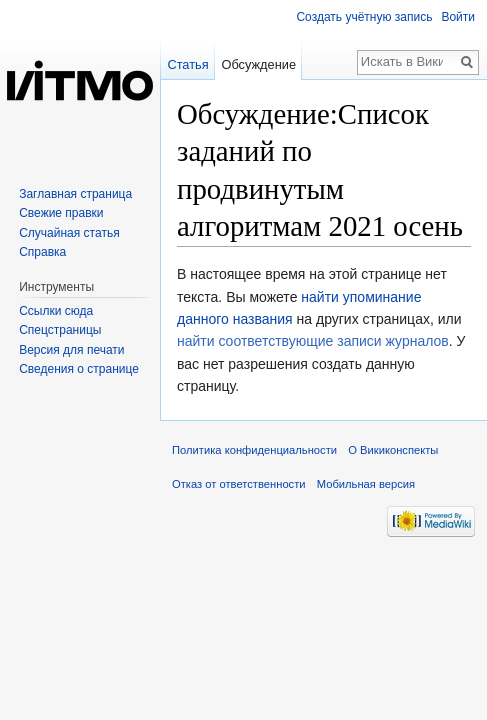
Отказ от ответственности (239, 484)
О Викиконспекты (393, 450)
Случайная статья (69, 233)
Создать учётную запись (364, 17)
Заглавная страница (75, 194)
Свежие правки (61, 213)
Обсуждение (258, 64)
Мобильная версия (366, 484)
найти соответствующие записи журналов (313, 341)
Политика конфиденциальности (254, 450)
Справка (42, 252)
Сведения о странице (79, 369)
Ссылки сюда (56, 311)
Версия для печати (71, 350)
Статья (187, 64)
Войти (458, 17)
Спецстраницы (60, 330)
